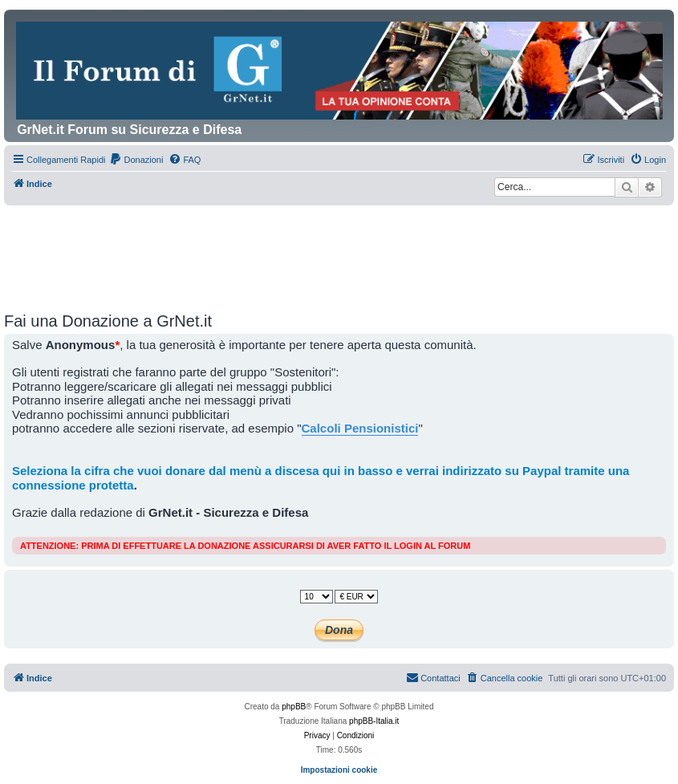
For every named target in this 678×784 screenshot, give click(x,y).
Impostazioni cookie (339, 770)
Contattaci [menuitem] (433, 677)
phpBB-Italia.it (374, 721)
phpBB (294, 707)
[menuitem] (136, 160)
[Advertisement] (339, 250)
